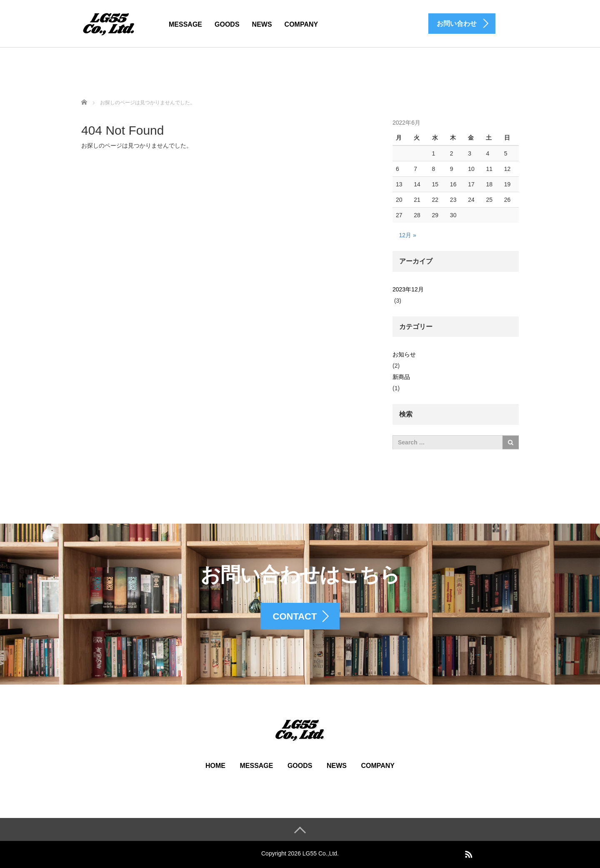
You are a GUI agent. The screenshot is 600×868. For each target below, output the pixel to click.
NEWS (262, 24)
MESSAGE (185, 24)
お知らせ (404, 354)
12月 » (408, 235)
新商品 (401, 377)
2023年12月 (408, 289)
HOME (215, 766)
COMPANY (301, 24)
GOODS (227, 24)
